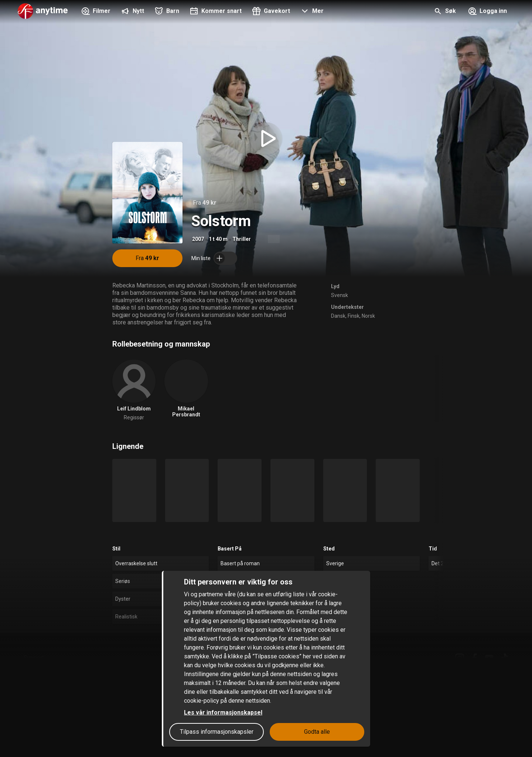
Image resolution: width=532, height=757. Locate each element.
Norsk (368, 316)
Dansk (338, 316)
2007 (198, 239)
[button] (311, 12)
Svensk (340, 295)
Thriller (242, 239)
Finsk (354, 316)
